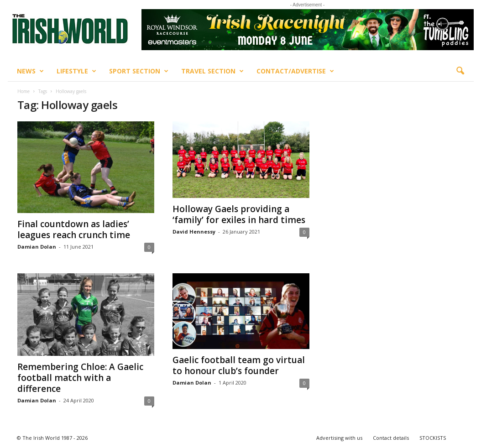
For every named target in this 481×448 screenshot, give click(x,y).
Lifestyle (76, 71)
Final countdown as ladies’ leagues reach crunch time (74, 229)
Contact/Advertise (295, 71)
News (30, 71)
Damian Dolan (37, 247)
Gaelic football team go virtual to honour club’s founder (239, 365)
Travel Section (212, 71)
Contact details (391, 438)
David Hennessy (194, 232)
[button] (460, 71)
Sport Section (139, 71)
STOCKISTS (433, 438)
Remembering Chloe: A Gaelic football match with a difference (80, 378)
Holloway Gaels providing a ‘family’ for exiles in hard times (239, 214)
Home (24, 91)
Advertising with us (339, 438)
